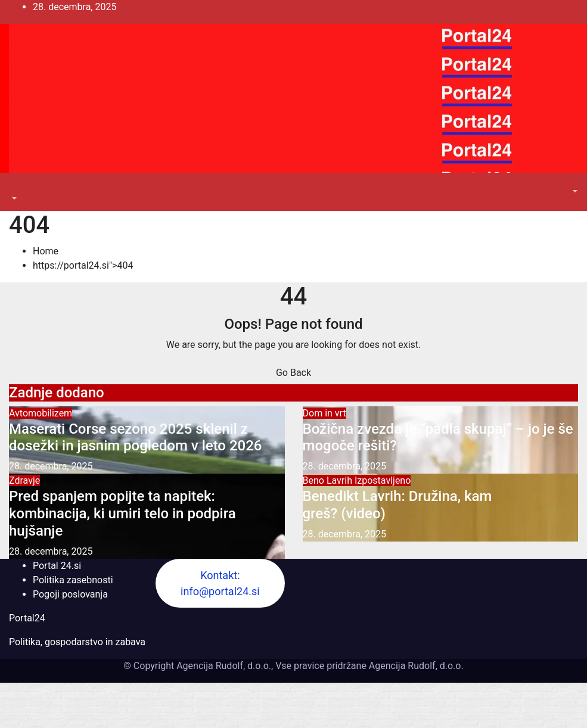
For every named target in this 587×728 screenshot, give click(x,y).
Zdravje (24, 480)
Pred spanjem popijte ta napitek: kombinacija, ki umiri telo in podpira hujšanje (122, 514)
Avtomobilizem (41, 413)
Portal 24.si (57, 566)
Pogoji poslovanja (70, 594)
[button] (13, 199)
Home (46, 251)
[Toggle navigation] (17, 188)
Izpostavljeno (383, 480)
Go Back (293, 373)
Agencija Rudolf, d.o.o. (415, 666)
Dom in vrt (324, 413)
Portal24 (27, 618)
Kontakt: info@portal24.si (220, 583)
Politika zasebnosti (73, 580)
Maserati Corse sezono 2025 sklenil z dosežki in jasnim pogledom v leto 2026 (136, 438)
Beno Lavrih (329, 480)
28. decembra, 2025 (51, 466)
